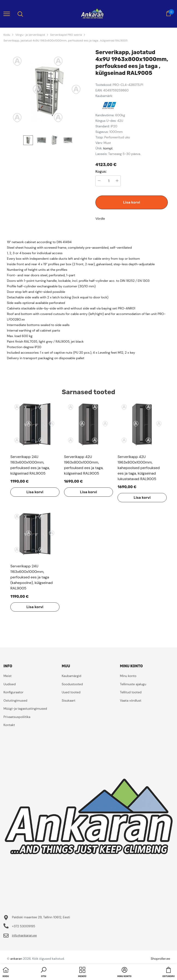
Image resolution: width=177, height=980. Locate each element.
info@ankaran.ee (24, 935)
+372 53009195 (24, 926)
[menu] (7, 14)
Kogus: (101, 172)
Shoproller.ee (160, 959)
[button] (44, 973)
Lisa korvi (131, 202)
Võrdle (100, 219)
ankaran (16, 959)
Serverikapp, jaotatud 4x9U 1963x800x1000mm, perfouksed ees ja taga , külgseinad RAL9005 (66, 41)
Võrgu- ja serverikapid (30, 35)
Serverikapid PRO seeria (66, 35)
